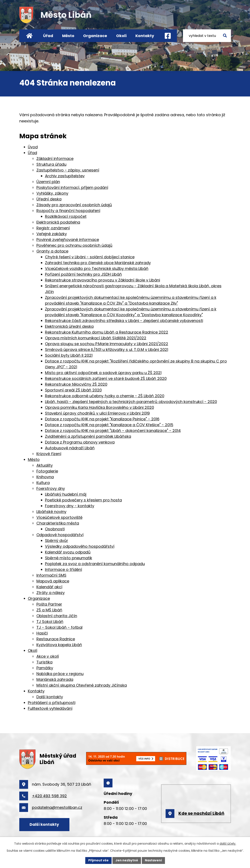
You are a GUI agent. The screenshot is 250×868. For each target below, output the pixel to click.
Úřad (48, 36)
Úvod (29, 36)
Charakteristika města (58, 523)
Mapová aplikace (53, 581)
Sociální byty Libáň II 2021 (69, 355)
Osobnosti (55, 529)
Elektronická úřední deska (69, 326)
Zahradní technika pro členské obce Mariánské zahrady (98, 263)
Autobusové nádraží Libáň (70, 448)
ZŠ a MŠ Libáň (49, 610)
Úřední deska (49, 199)
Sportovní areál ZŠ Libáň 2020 (73, 390)
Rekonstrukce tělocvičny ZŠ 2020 (76, 384)
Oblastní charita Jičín (57, 616)
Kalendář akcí (49, 587)
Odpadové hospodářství (60, 535)
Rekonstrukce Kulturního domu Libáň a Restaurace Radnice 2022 (107, 332)
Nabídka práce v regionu (60, 674)
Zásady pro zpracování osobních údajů (74, 205)
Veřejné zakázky (52, 234)
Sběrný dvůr (57, 541)
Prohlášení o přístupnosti (52, 703)
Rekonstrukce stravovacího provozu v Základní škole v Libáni (103, 280)
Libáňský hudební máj (66, 494)
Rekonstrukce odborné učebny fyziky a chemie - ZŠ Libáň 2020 (105, 396)
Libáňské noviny (51, 512)
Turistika (44, 662)
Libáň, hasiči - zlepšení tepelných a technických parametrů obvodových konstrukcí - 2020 (131, 402)
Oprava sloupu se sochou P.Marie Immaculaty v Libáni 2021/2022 (107, 344)
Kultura (43, 483)
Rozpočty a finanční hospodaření (68, 211)
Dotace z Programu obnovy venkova (80, 442)
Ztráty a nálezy (51, 593)
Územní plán (48, 182)
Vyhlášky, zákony (52, 193)
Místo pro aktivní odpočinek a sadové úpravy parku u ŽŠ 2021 (103, 373)
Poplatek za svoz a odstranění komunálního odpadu (95, 564)
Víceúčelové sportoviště (59, 517)
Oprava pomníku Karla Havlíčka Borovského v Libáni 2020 (100, 407)
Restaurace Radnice (56, 639)
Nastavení (153, 860)
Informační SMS (51, 575)
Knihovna (45, 477)
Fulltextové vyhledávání (50, 708)
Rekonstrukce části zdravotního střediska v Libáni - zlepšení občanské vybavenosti (124, 321)
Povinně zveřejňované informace (68, 240)
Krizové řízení (49, 454)
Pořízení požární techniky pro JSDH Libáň (83, 274)
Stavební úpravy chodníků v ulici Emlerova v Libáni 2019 (97, 413)
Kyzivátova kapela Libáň (59, 645)
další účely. (228, 844)
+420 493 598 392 (49, 796)
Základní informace (55, 159)
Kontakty (145, 36)
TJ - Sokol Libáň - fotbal (59, 627)
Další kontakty (50, 697)
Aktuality (45, 465)
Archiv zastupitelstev (65, 176)
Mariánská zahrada (55, 679)
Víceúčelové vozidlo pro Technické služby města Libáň (97, 269)
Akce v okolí (48, 656)
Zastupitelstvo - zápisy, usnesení (68, 170)
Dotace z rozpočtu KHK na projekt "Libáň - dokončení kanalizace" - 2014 (113, 431)
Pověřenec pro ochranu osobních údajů (74, 245)
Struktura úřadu (51, 164)
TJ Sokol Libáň (50, 622)
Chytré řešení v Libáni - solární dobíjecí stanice (90, 257)
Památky (45, 668)
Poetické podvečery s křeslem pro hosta (83, 500)
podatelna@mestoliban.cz (57, 807)
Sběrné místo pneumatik (69, 558)
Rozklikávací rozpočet (66, 216)
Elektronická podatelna (58, 222)
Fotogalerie (47, 471)
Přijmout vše (98, 860)
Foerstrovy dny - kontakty (70, 506)
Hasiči (42, 633)
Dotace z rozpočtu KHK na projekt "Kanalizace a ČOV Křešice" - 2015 (109, 425)
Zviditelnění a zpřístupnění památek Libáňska (88, 436)
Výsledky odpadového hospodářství (80, 546)
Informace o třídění (64, 569)
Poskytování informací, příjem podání (72, 187)
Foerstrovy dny (51, 488)
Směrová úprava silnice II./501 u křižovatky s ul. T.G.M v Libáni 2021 (107, 350)
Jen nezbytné (127, 860)
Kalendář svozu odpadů (68, 552)
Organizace (95, 36)
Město (68, 36)
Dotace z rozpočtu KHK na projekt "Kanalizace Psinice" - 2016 (102, 419)
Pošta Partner (49, 604)
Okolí (121, 36)
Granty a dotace (52, 251)
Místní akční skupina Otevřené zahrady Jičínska (82, 685)
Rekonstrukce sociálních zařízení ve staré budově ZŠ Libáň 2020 (106, 378)
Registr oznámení (53, 228)
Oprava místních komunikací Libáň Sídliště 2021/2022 (96, 338)
